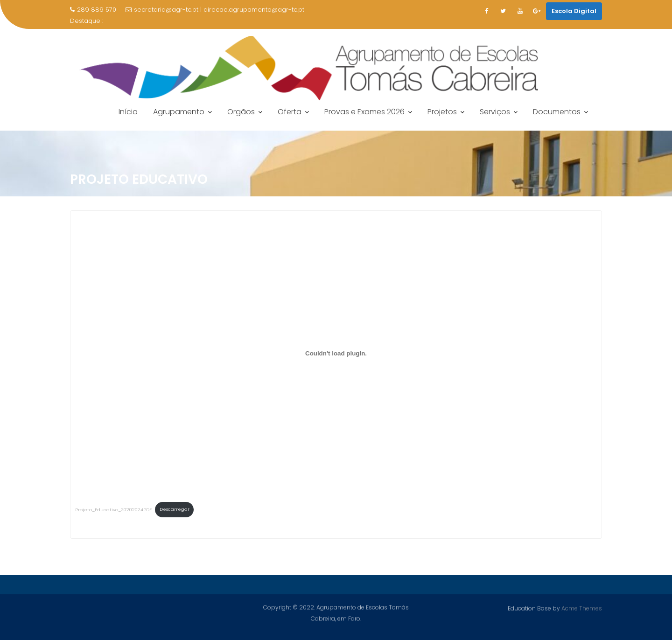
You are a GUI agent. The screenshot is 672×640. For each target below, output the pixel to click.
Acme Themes (582, 608)
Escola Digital (574, 11)
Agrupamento (179, 112)
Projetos (442, 112)
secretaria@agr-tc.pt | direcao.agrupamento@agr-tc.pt (215, 10)
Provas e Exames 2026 (364, 112)
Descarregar (175, 509)
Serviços (495, 112)
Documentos (557, 112)
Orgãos (241, 112)
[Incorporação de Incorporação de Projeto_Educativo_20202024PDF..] (336, 353)
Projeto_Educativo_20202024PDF (113, 509)
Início (128, 112)
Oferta (290, 112)
